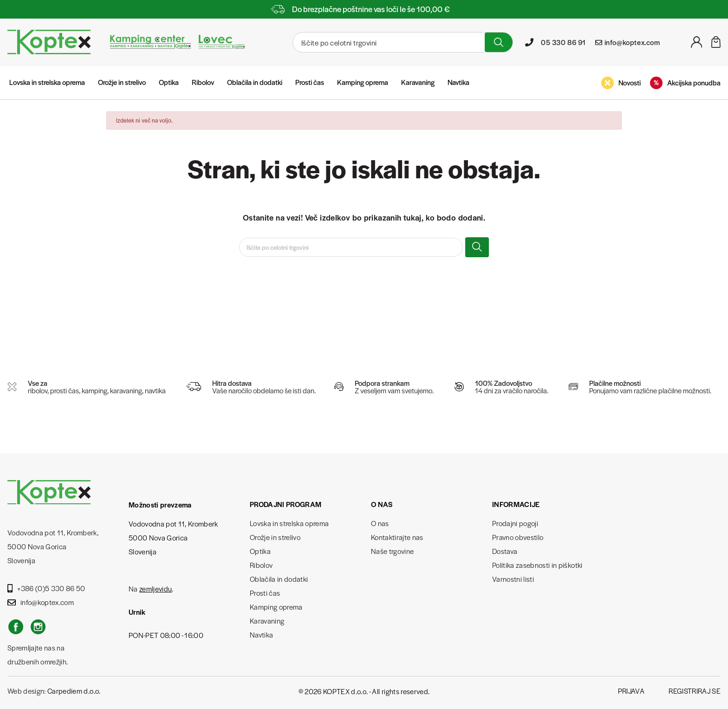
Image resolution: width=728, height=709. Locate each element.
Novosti (621, 83)
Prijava (631, 691)
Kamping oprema (363, 82)
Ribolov (203, 82)
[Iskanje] (388, 42)
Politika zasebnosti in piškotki (537, 565)
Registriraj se (695, 691)
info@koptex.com (41, 602)
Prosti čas (310, 82)
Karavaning (418, 82)
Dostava (505, 551)
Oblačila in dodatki (255, 82)
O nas (380, 523)
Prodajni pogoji (515, 523)
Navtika (458, 82)
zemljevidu (156, 589)
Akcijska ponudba (685, 83)
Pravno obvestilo (518, 537)
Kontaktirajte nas (397, 537)
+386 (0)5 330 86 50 (46, 588)
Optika (169, 82)
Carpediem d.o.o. (74, 691)
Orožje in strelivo (122, 82)
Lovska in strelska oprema (47, 82)
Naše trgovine (392, 551)
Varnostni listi (513, 579)
